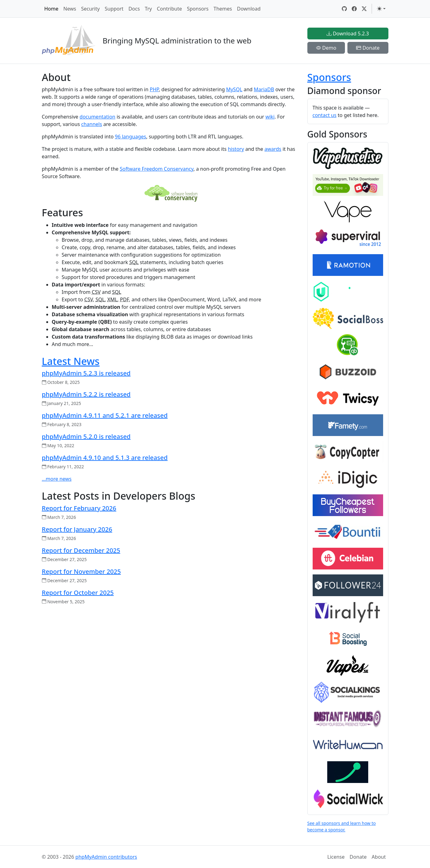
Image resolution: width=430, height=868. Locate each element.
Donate (368, 48)
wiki (270, 117)
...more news (57, 479)
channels (91, 124)
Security (90, 9)
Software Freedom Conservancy (157, 169)
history (236, 149)
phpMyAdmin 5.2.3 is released (86, 373)
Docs (134, 9)
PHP (154, 89)
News (70, 9)
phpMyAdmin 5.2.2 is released (86, 394)
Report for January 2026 (77, 529)
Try (148, 9)
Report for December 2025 (81, 550)
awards (273, 149)
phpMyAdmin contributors (106, 857)
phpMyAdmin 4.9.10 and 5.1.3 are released (105, 458)
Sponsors (198, 9)
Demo (326, 48)
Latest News (71, 361)
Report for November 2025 (81, 571)
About (379, 857)
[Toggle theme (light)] (381, 9)
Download (249, 9)
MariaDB (264, 89)
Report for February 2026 (79, 508)
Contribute (169, 9)
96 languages (131, 137)
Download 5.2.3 (348, 34)
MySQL (234, 89)
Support (114, 9)
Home (52, 9)
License (336, 857)
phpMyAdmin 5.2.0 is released (86, 436)
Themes (223, 9)
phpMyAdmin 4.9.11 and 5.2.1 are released (105, 415)
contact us (325, 115)
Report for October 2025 (78, 593)
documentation (97, 117)
